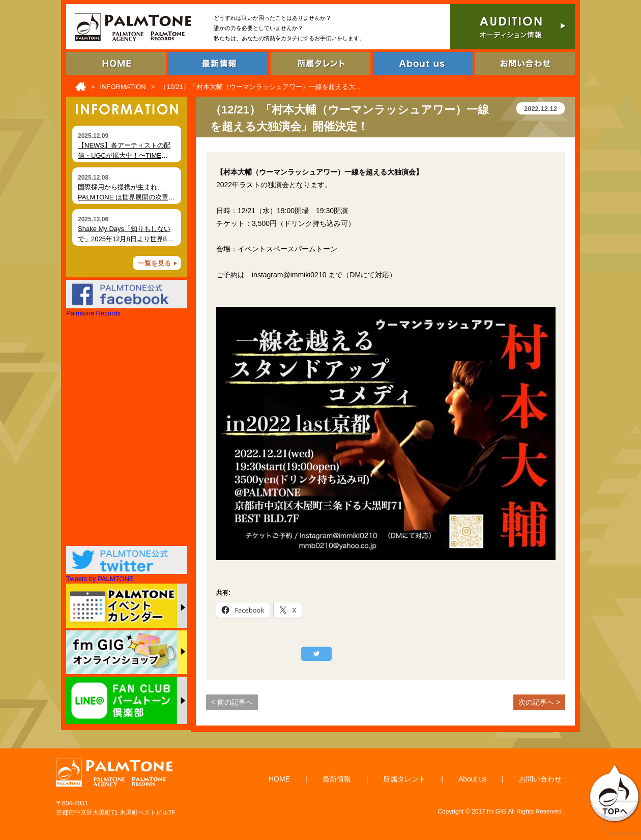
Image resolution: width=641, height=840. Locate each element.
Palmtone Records (93, 313)
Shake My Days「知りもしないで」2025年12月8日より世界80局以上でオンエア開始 (124, 239)
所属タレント (404, 779)
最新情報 (337, 779)
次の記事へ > (539, 702)
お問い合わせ (540, 779)
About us (472, 779)
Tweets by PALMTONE (100, 579)
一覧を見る (154, 263)
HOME (279, 779)
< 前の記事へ (232, 702)
